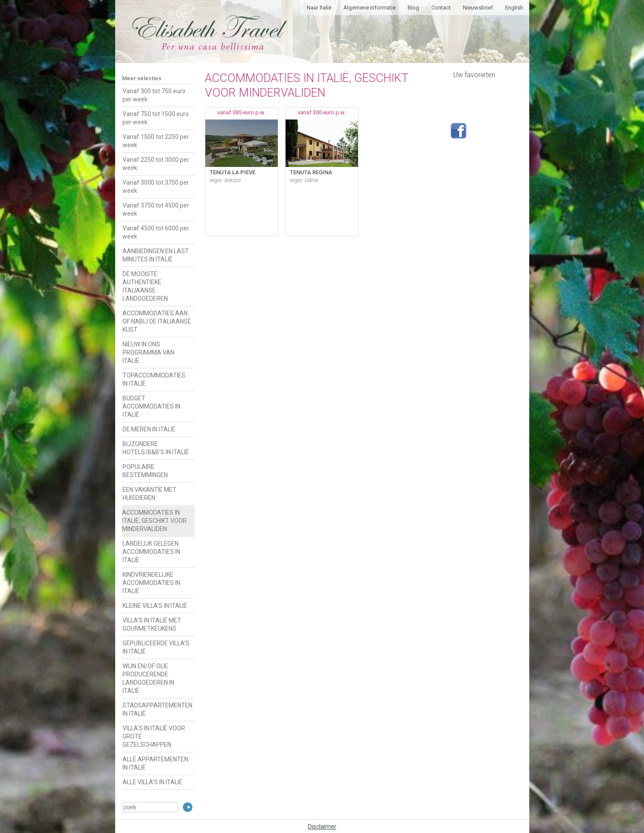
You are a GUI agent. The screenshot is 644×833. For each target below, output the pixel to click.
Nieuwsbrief (478, 8)
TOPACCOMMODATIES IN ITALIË (154, 379)
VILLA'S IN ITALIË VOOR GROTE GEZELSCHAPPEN (154, 736)
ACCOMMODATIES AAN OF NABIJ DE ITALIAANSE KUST (157, 321)
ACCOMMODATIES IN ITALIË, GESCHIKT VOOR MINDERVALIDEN (154, 521)
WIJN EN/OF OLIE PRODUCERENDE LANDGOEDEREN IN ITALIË (148, 678)
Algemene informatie (369, 8)
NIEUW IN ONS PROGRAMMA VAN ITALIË (148, 352)
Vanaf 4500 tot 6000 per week (156, 232)
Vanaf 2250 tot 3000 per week (156, 164)
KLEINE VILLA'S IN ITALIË (155, 606)
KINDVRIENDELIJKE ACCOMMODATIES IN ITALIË (151, 583)
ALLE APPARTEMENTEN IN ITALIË (155, 763)
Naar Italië (319, 8)
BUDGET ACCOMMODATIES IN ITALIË (151, 406)
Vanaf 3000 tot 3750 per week (156, 187)
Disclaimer (322, 827)
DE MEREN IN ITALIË (149, 429)
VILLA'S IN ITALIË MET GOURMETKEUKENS (152, 624)
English (514, 8)
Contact (441, 8)
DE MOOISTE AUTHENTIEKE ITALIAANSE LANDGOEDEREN (145, 286)
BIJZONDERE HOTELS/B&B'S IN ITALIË (156, 448)
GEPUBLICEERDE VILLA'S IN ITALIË (156, 647)
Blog (413, 8)
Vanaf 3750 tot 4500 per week (156, 209)
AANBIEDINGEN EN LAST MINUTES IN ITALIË (156, 255)
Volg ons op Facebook (459, 131)
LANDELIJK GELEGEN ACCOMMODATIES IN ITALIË (151, 552)
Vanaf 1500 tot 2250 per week (156, 141)
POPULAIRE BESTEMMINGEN (145, 471)
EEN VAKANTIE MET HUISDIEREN (149, 494)
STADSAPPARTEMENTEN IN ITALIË (157, 709)
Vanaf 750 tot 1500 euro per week (156, 118)
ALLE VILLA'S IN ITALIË (152, 782)
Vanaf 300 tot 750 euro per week (154, 95)
